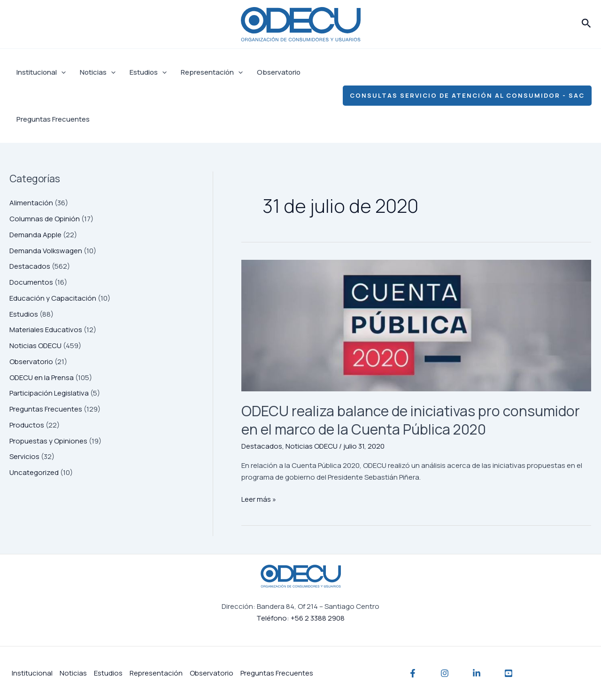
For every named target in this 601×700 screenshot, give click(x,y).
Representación (212, 72)
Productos (27, 425)
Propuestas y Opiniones (48, 441)
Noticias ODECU (35, 346)
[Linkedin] (477, 673)
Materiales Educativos (46, 330)
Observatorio (279, 72)
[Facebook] (413, 673)
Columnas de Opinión (45, 219)
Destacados (30, 266)
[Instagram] (445, 673)
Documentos (31, 282)
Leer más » (259, 499)
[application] (61, 72)
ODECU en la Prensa (42, 377)
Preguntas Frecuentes (53, 119)
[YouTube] (509, 673)
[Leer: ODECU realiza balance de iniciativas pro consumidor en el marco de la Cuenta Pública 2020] (416, 325)
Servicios (24, 456)
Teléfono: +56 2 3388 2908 (300, 618)
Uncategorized (34, 472)
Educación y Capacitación (53, 298)
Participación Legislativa (49, 393)
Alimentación (31, 203)
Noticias (98, 72)
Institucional (41, 72)
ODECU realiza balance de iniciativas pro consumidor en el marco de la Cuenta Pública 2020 (411, 420)
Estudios (148, 72)
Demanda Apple (35, 235)
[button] (586, 24)
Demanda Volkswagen (46, 251)
